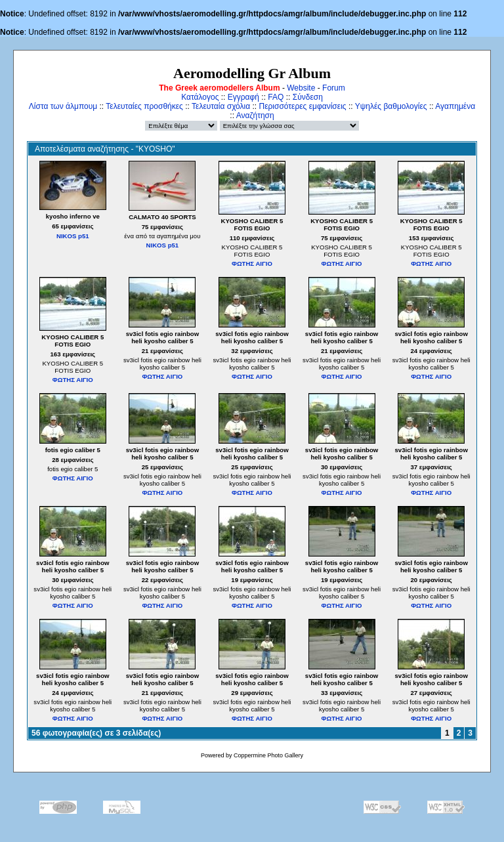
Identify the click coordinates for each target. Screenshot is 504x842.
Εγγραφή (243, 97)
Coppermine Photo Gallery (268, 755)
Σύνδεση (308, 97)
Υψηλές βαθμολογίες (391, 106)
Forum (334, 88)
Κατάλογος (200, 97)
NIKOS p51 (73, 236)
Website (301, 88)
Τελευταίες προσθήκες (144, 106)
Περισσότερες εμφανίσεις (303, 106)
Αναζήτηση (255, 116)
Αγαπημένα (455, 106)
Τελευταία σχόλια (221, 106)
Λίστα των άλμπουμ (63, 106)
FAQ (276, 97)
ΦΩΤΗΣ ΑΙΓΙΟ (252, 263)
